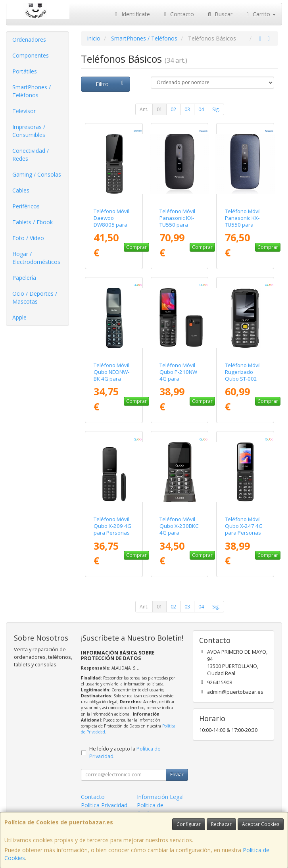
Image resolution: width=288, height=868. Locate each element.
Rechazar (221, 824)
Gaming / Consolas (37, 174)
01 (159, 109)
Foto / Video (28, 238)
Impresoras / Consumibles (29, 131)
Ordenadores (29, 39)
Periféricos (26, 206)
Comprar (136, 247)
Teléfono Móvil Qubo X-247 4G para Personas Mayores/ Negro (245, 529)
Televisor (24, 111)
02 (173, 109)
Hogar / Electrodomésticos (36, 258)
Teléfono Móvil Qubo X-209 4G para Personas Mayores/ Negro (113, 529)
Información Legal (160, 797)
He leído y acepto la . (125, 753)
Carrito (260, 14)
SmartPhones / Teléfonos (32, 91)
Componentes (31, 55)
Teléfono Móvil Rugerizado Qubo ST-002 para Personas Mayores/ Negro (245, 379)
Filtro (111, 84)
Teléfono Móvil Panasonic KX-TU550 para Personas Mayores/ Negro (179, 225)
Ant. (144, 109)
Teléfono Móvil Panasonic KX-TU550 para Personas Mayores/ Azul (243, 225)
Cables (21, 190)
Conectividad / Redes (31, 155)
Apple (19, 317)
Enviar (177, 775)
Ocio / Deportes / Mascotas (35, 297)
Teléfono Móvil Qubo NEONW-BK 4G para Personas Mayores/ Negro (113, 379)
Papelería (24, 278)
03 (187, 109)
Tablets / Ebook (33, 222)
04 (201, 109)
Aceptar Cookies (261, 824)
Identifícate (131, 14)
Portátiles (25, 71)
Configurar (189, 824)
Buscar (219, 14)
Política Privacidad (104, 805)
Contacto (178, 14)
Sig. (216, 109)
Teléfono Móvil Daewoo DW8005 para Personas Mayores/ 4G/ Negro (111, 228)
